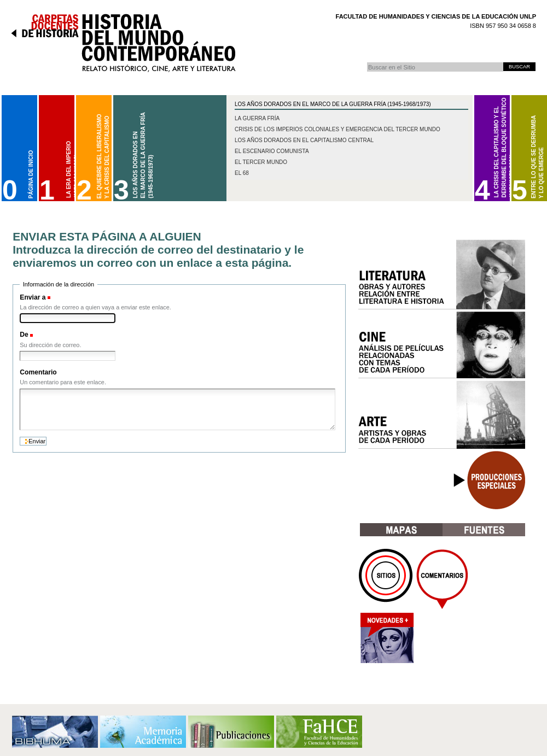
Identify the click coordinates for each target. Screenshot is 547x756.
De (24, 335)
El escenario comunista (272, 151)
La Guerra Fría (257, 118)
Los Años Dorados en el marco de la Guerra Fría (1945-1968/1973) (333, 104)
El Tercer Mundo (261, 162)
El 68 (242, 173)
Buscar (367, 62)
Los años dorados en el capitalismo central (304, 140)
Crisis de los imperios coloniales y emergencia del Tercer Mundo (337, 129)
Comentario (38, 372)
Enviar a (33, 297)
